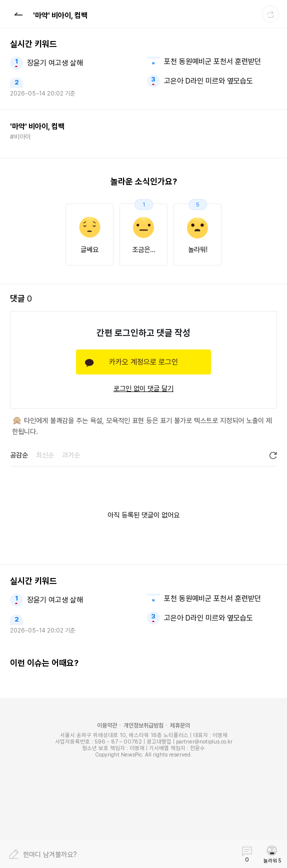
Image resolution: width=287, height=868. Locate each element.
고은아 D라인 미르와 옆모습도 (208, 81)
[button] (18, 13)
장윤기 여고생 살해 (55, 63)
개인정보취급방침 (143, 725)
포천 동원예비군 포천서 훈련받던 (212, 61)
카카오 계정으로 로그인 (143, 362)
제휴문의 (180, 725)
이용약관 (107, 725)
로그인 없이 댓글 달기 (143, 388)
